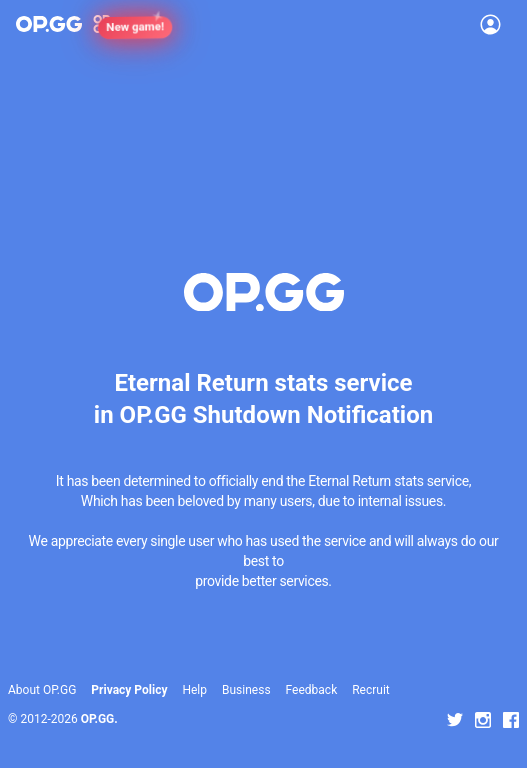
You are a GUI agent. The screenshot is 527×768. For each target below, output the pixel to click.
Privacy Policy (129, 690)
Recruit (371, 690)
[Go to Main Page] (49, 24)
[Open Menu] (490, 24)
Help (194, 690)
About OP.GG (42, 690)
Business (246, 690)
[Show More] (110, 24)
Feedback (312, 690)
